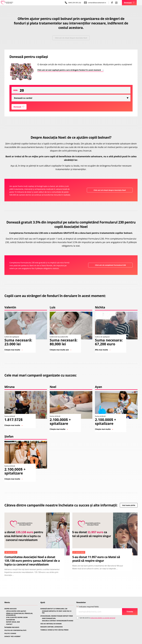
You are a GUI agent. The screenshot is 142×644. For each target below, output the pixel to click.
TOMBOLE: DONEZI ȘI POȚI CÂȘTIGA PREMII (54, 630)
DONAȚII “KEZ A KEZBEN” (13, 637)
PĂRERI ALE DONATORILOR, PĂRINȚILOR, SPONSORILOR (19, 614)
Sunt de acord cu (97, 618)
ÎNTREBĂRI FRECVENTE (12, 627)
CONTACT (9, 624)
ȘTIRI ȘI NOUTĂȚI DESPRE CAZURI (17, 618)
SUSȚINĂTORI (10, 620)
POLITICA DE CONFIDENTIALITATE (15, 631)
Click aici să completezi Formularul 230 (109, 268)
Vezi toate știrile (15, 513)
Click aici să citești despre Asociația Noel (71, 38)
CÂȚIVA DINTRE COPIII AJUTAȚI (16, 611)
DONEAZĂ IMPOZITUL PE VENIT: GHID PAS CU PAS (57, 612)
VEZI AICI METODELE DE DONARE (51, 624)
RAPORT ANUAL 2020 (13, 622)
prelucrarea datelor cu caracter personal (103, 618)
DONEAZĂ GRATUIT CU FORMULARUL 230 (54, 609)
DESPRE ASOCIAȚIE (10, 609)
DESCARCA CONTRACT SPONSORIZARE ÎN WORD (58, 621)
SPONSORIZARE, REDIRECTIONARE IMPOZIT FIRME (57, 616)
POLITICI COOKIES (10, 633)
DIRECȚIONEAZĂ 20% (49, 619)
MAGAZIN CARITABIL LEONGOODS (51, 627)
